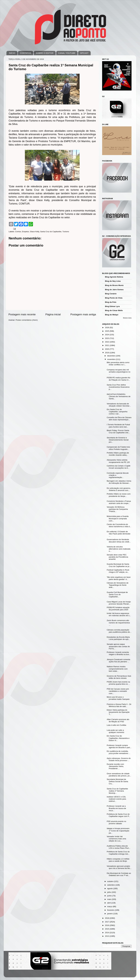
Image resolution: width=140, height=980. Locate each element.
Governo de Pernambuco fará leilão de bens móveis (119, 677)
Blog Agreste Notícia (114, 277)
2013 (107, 936)
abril (109, 903)
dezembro (112, 356)
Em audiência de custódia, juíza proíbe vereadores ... (119, 752)
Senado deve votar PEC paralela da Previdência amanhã (117, 557)
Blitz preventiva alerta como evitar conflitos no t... (118, 364)
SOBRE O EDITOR (45, 53)
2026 (107, 328)
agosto (110, 888)
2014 (107, 933)
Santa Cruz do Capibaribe (51, 232)
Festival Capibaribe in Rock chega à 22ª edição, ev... (118, 571)
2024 (107, 335)
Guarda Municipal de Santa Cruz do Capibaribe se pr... (119, 565)
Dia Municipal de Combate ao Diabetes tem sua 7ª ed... (119, 874)
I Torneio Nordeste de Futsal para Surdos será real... (118, 426)
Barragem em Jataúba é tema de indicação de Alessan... (119, 482)
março (110, 906)
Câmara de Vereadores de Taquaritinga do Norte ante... (118, 585)
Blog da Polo (111, 302)
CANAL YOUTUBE (67, 53)
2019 (107, 353)
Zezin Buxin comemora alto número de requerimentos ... (118, 623)
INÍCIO (12, 53)
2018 (107, 918)
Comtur (18, 232)
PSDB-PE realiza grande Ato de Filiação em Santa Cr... (119, 379)
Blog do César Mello (114, 310)
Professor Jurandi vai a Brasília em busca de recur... (116, 808)
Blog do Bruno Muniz (114, 285)
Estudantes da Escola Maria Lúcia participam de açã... (118, 638)
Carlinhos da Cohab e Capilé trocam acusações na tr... (119, 467)
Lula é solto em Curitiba (116, 725)
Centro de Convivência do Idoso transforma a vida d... (119, 525)
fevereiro (111, 910)
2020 (107, 349)
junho (110, 896)
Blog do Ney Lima (113, 281)
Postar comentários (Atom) (27, 320)
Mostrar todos (127, 318)
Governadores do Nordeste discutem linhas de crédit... (119, 541)
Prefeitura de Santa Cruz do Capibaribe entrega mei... (118, 853)
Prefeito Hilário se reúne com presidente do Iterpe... (119, 495)
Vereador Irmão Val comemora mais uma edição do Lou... (116, 839)
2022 (107, 342)
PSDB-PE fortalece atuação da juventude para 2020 (118, 609)
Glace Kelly (35, 232)
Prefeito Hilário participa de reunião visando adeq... (118, 454)
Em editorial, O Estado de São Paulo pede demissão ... (119, 534)
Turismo (66, 232)
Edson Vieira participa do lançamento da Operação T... (118, 712)
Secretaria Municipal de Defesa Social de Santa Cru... (117, 781)
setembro (111, 885)
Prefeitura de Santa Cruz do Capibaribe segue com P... (119, 815)
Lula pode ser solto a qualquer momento (116, 731)
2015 (107, 929)
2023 (107, 338)
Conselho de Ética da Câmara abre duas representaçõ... (119, 419)
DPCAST (84, 53)
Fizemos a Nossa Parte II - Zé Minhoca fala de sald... (119, 705)
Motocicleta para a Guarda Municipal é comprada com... (118, 518)
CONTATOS (25, 53)
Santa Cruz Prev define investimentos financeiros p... (118, 387)
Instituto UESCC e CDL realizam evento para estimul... (116, 799)
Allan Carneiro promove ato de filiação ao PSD (118, 720)
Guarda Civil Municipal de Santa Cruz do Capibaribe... (117, 594)
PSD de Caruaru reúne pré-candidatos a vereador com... (118, 691)
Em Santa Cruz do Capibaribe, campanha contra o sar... (117, 412)
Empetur (25, 232)
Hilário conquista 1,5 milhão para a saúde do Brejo (118, 860)
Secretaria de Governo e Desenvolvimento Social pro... (118, 440)
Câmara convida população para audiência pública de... (119, 631)
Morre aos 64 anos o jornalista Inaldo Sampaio (118, 698)
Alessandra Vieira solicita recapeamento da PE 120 (118, 461)
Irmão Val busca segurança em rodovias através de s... (119, 614)
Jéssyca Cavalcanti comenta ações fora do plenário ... (118, 661)
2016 (107, 925)
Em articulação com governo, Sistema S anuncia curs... (119, 489)
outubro (111, 881)
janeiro (110, 914)
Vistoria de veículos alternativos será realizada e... (119, 549)
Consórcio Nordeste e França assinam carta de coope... (119, 502)
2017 (107, 922)
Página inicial (53, 314)
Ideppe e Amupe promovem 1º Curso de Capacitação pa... (118, 831)
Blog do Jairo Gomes (114, 290)
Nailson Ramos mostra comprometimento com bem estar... (117, 669)
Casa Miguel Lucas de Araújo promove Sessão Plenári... (119, 603)
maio (109, 899)
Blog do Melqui (112, 315)
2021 (107, 345)
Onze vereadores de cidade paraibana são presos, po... (119, 775)
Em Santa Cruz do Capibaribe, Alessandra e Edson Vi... (118, 738)
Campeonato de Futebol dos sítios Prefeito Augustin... (118, 448)
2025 (107, 331)
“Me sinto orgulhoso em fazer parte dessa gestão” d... (119, 578)
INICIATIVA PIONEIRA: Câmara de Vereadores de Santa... (119, 396)
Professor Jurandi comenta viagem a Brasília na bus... (119, 653)
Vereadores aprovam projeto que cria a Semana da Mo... (119, 867)
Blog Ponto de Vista (114, 298)
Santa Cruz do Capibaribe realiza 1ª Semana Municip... (117, 791)
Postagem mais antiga (83, 314)
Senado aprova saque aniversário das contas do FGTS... (118, 646)
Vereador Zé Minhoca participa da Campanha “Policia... (117, 509)
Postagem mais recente (22, 314)
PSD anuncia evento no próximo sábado (116, 822)
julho (109, 892)
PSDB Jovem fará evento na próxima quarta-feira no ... (118, 683)
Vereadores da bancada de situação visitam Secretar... (119, 405)
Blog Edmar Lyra (112, 306)
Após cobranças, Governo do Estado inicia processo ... (119, 759)
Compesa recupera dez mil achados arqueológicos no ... (119, 372)
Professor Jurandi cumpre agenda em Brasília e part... (119, 746)
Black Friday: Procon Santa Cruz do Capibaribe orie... (118, 432)
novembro (112, 359)
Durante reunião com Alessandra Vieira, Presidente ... (115, 766)
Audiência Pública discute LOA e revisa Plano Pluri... (119, 847)
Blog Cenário (111, 294)
